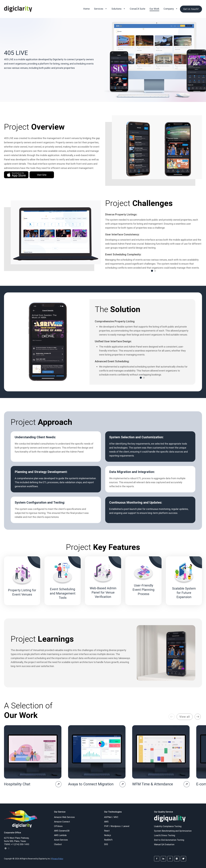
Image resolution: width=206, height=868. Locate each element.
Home (87, 9)
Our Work (154, 9)
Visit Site (42, 175)
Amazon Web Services (64, 817)
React (107, 831)
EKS (106, 844)
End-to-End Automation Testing (169, 840)
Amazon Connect (62, 822)
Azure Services (61, 840)
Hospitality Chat (17, 784)
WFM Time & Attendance (153, 784)
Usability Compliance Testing (168, 826)
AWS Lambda (60, 835)
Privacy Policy (57, 859)
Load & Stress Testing (165, 835)
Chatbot (58, 844)
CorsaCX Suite (138, 9)
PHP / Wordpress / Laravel (117, 826)
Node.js (108, 835)
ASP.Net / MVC (111, 817)
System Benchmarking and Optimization (173, 831)
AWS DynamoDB (62, 831)
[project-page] (58, 784)
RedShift (108, 840)
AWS (106, 822)
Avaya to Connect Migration (91, 784)
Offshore (58, 826)
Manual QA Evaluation (164, 844)
